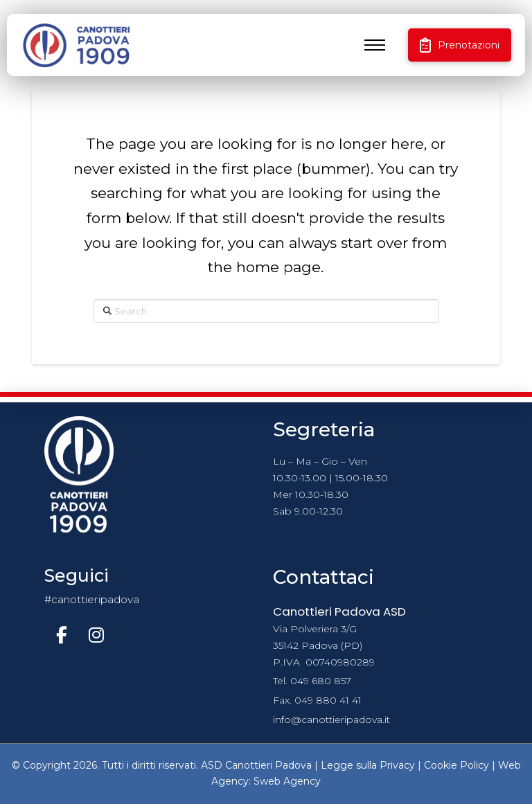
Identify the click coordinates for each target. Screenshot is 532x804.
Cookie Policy (456, 765)
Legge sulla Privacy (368, 765)
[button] (375, 45)
